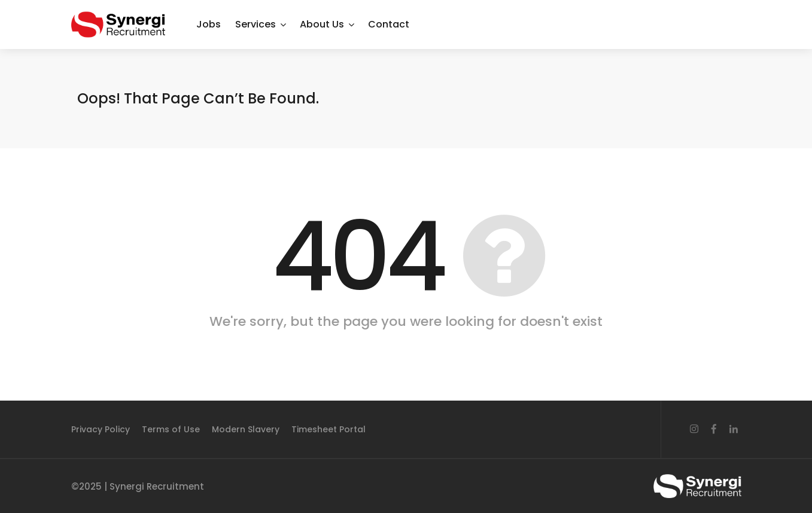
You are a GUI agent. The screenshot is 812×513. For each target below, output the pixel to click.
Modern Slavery (246, 429)
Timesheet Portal (329, 429)
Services (256, 24)
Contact (389, 24)
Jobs (209, 24)
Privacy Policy (101, 429)
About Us (322, 24)
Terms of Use (171, 429)
